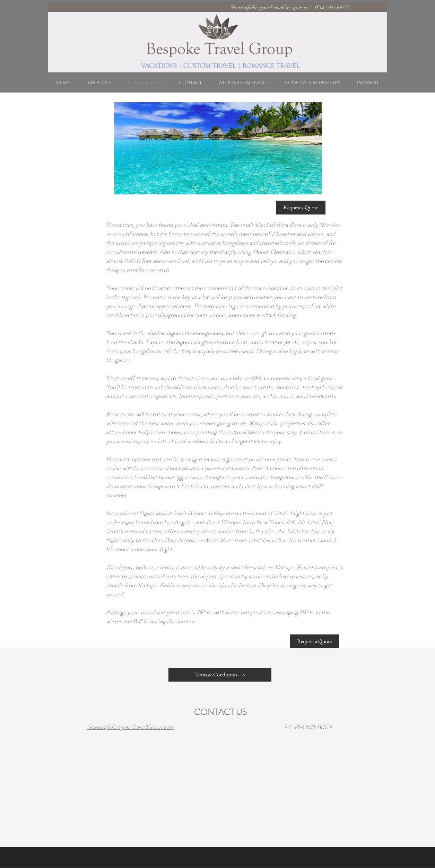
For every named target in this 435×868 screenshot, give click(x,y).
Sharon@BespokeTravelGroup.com (269, 7)
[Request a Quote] (301, 208)
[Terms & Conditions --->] (220, 675)
